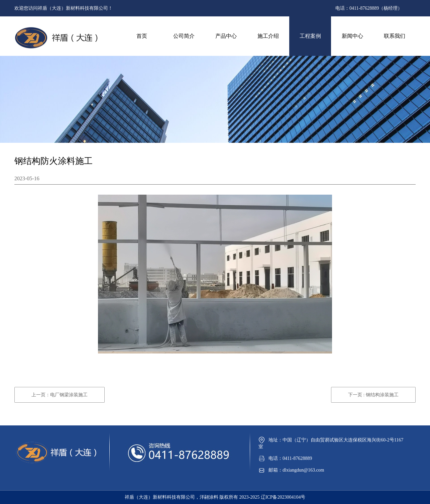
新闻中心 (352, 36)
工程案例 (310, 36)
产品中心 (226, 36)
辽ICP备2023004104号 (283, 497)
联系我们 (395, 36)
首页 (142, 36)
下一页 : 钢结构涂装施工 (373, 395)
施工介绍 (268, 36)
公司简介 (184, 36)
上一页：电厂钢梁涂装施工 (60, 395)
